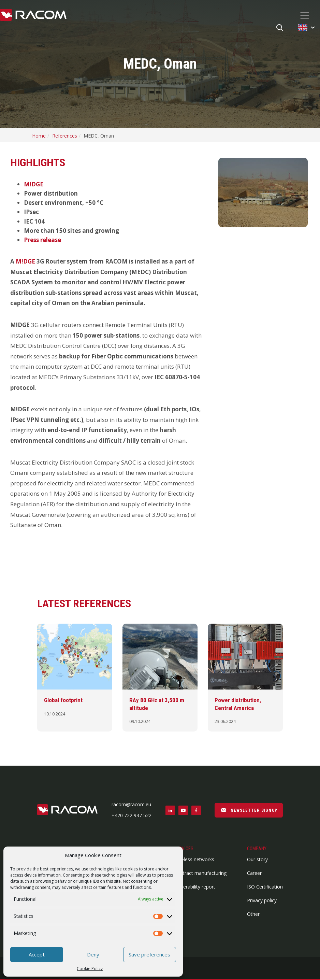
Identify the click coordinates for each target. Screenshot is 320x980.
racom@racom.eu (131, 804)
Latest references (84, 603)
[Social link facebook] (196, 810)
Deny (93, 954)
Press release (42, 240)
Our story (257, 859)
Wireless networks (194, 859)
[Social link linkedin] (170, 810)
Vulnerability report (195, 887)
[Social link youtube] (183, 810)
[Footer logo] (67, 810)
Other (253, 914)
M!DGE (34, 184)
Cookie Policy (90, 969)
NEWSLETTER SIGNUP (249, 810)
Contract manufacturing (200, 873)
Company (257, 849)
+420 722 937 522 (132, 815)
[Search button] (280, 28)
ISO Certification (265, 887)
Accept (37, 954)
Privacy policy (262, 900)
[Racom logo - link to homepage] (33, 15)
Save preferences (149, 954)
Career (254, 873)
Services (184, 849)
